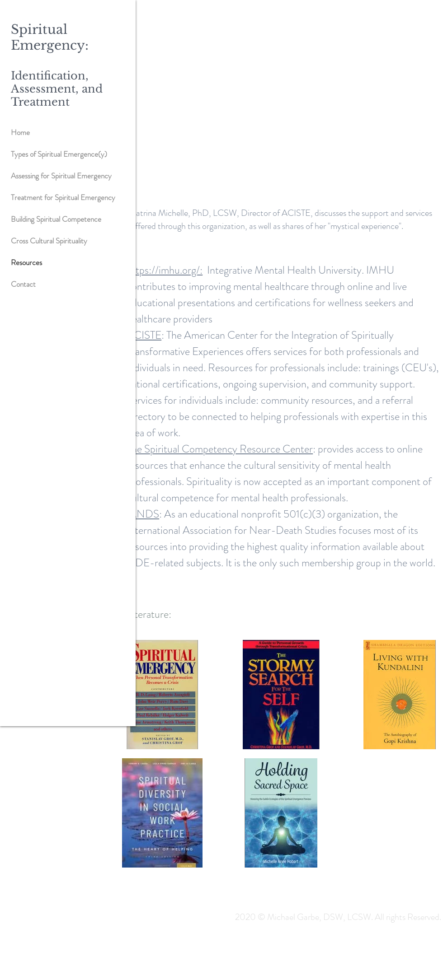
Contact (23, 284)
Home (20, 132)
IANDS (143, 514)
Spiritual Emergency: (50, 37)
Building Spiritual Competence (56, 219)
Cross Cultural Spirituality (49, 241)
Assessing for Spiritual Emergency (61, 176)
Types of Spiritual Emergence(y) (59, 154)
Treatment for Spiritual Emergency (63, 197)
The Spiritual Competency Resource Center (220, 449)
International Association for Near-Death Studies (231, 530)
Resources (26, 262)
